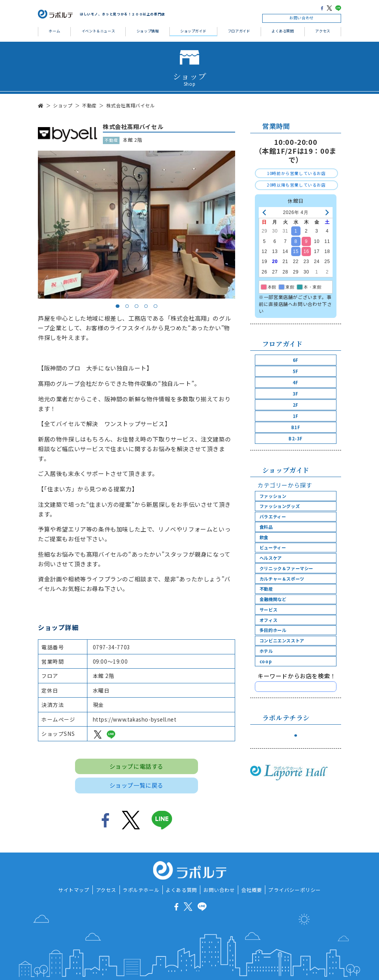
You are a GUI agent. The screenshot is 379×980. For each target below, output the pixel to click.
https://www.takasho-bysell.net (135, 719)
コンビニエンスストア (282, 640)
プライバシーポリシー (295, 890)
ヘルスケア (271, 558)
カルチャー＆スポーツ (282, 579)
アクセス (323, 31)
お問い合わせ (302, 18)
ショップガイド (193, 31)
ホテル (266, 651)
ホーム (54, 31)
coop (265, 661)
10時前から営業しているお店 (296, 173)
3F (296, 394)
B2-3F (296, 438)
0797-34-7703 (112, 647)
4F (296, 382)
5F (296, 371)
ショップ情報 (148, 31)
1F (296, 416)
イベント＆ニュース (98, 31)
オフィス (268, 620)
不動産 (266, 589)
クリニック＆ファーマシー (286, 568)
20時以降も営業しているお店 (296, 185)
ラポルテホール (141, 890)
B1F (296, 427)
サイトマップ (74, 890)
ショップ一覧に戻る (137, 785)
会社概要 (252, 890)
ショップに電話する (137, 766)
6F (296, 360)
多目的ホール (273, 630)
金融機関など (273, 599)
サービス (268, 610)
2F (296, 405)
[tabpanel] (137, 225)
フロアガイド (239, 31)
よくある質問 (283, 31)
